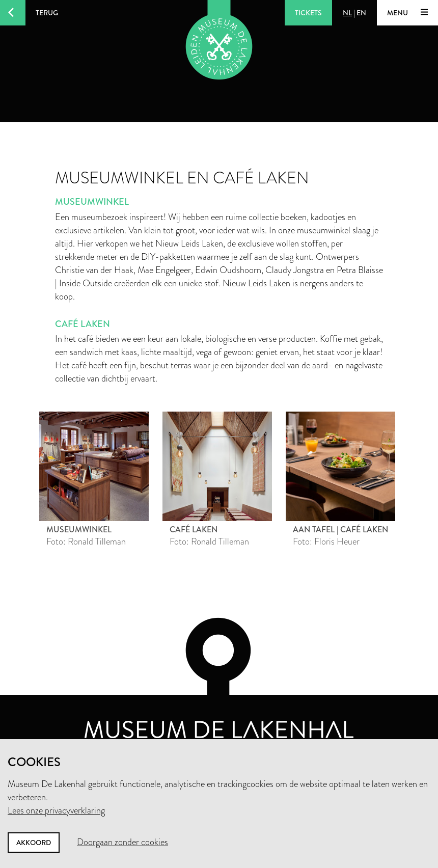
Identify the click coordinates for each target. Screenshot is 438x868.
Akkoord (34, 843)
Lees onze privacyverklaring (56, 810)
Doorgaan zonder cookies (122, 842)
